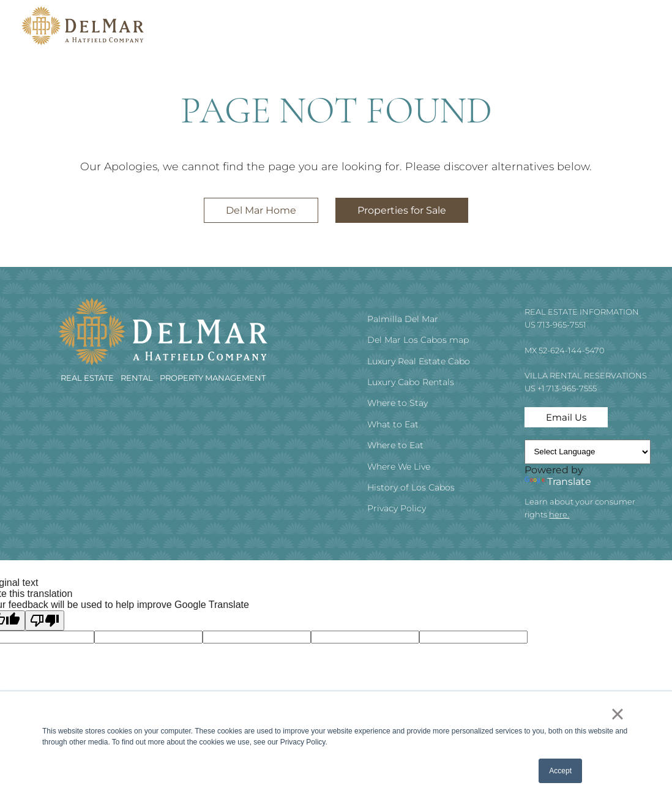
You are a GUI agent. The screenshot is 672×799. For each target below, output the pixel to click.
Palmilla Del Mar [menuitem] (403, 319)
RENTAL (138, 378)
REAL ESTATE (88, 378)
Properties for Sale (402, 210)
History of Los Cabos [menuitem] (411, 487)
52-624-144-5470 (572, 350)
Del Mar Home (261, 210)
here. (559, 514)
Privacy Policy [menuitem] (397, 508)
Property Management (213, 378)
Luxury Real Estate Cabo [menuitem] (419, 361)
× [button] (617, 714)
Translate (558, 482)
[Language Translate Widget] (588, 452)
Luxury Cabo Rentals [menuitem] (411, 382)
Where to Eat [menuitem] (395, 445)
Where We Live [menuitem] (399, 467)
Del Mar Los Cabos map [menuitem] (418, 340)
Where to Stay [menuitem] (398, 403)
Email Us (566, 417)
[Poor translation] (45, 621)
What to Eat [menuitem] (393, 424)
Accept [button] (560, 771)
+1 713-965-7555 (567, 388)
